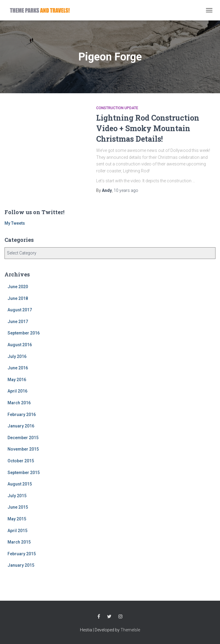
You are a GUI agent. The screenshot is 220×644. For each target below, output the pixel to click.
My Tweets (15, 223)
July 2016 (17, 356)
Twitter (109, 617)
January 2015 (21, 565)
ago (126, 190)
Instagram (121, 617)
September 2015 (24, 473)
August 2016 (20, 345)
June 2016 (18, 368)
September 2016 (24, 333)
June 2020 (18, 287)
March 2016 (19, 403)
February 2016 (22, 414)
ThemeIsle (130, 630)
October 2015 (21, 461)
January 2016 (21, 426)
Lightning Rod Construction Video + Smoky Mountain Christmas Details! (148, 128)
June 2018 (18, 298)
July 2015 (17, 496)
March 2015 (19, 542)
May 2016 (17, 380)
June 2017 (18, 322)
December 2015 (23, 438)
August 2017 (20, 310)
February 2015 (22, 554)
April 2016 (17, 391)
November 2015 (23, 449)
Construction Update (117, 108)
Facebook (99, 617)
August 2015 (20, 484)
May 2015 (17, 519)
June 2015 (18, 507)
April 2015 (17, 531)
